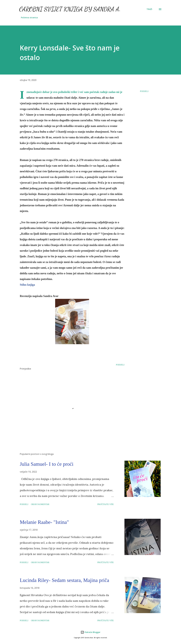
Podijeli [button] (144, 91)
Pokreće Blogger (90, 632)
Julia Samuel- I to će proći (47, 464)
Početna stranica (29, 17)
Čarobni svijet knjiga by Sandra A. (70, 9)
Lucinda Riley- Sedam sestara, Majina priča (64, 580)
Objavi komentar (40, 504)
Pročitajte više (105, 504)
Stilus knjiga (27, 285)
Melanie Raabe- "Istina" (44, 522)
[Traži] (149, 9)
